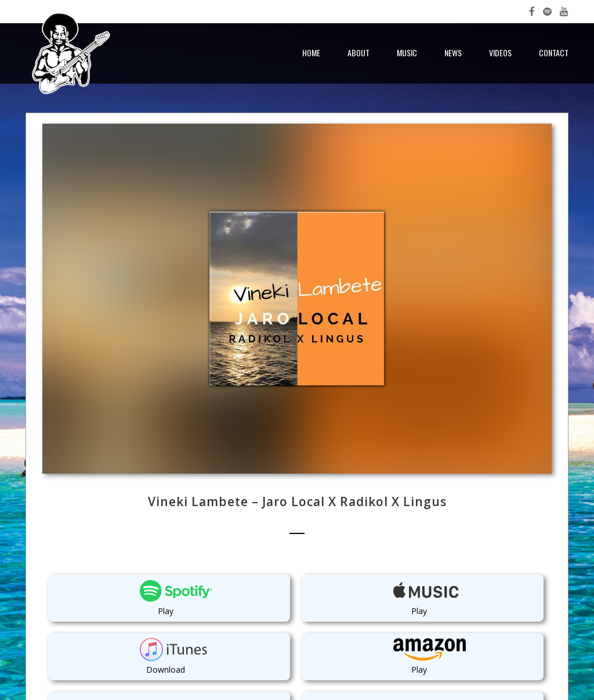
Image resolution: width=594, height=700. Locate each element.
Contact (554, 53)
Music (407, 53)
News (453, 53)
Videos (500, 53)
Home (311, 53)
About (358, 53)
